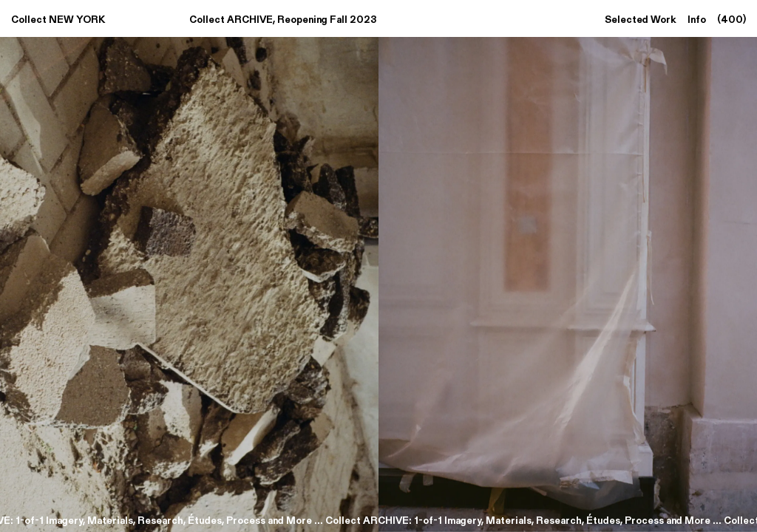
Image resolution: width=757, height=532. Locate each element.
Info (698, 19)
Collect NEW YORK (58, 19)
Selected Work (642, 19)
